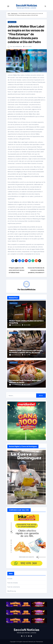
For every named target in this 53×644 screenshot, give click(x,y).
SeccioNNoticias (17, 47)
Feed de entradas (13, 583)
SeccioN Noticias (27, 5)
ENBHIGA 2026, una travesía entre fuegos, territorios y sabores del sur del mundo (26, 352)
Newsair (31, 642)
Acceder (10, 579)
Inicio (9, 13)
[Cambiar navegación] (8, 6)
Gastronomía (14, 13)
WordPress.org (12, 591)
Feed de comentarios (14, 587)
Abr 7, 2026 (27, 355)
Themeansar (39, 642)
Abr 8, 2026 (27, 325)
